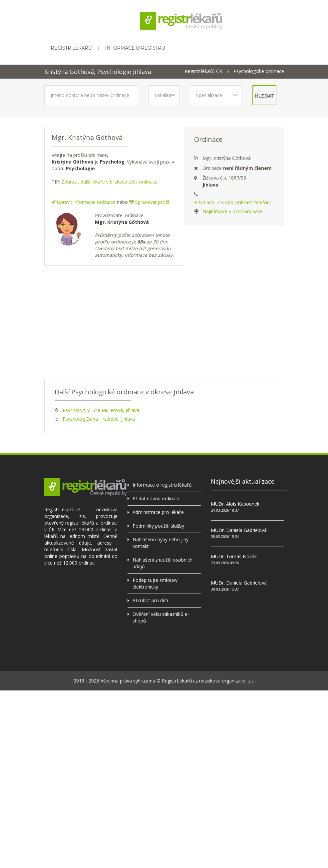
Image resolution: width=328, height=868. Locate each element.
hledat (265, 96)
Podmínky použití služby (158, 526)
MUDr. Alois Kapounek (235, 504)
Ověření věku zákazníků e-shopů (161, 617)
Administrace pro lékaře (158, 512)
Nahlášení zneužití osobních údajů (163, 563)
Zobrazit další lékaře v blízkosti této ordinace (109, 182)
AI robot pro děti (150, 600)
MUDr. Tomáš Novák (234, 556)
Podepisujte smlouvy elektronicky (155, 583)
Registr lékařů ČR (203, 71)
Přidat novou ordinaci (156, 498)
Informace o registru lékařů (162, 485)
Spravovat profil (149, 202)
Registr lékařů (71, 48)
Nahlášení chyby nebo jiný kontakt (161, 543)
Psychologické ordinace (259, 71)
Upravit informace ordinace (84, 202)
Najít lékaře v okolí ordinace (233, 211)
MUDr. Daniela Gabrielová (239, 530)
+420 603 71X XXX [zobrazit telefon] (233, 202)
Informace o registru (135, 48)
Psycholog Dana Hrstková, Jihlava (99, 419)
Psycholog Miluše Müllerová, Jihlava (101, 410)
